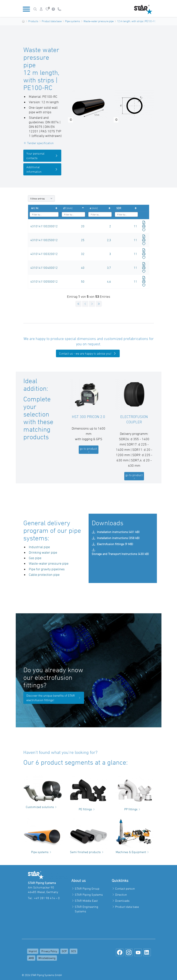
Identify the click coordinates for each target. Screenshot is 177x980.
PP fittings (133, 809)
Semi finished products (87, 852)
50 (83, 281)
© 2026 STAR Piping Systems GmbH (42, 975)
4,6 (109, 281)
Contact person (125, 889)
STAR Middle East (86, 901)
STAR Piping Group (87, 889)
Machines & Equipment (133, 852)
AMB (31, 958)
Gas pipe (35, 558)
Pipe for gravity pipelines (47, 569)
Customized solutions (42, 807)
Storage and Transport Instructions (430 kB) (120, 552)
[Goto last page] (99, 304)
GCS (74, 951)
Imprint (33, 951)
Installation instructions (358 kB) (116, 538)
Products (33, 21)
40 (83, 268)
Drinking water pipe (43, 552)
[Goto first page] (78, 304)
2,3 (109, 240)
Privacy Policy (49, 951)
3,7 (109, 268)
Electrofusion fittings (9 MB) (112, 544)
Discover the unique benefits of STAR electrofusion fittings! (54, 698)
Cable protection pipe (44, 575)
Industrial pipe (39, 547)
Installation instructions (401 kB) (116, 532)
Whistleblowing (47, 958)
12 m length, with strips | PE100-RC (137, 21)
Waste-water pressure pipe (99, 21)
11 (135, 226)
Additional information (42, 169)
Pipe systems (73, 21)
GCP (64, 951)
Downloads (122, 901)
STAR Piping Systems (89, 895)
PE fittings (87, 809)
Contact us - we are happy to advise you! (88, 353)
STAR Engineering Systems (86, 909)
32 (83, 254)
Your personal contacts (42, 156)
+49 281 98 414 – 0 (47, 898)
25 (83, 240)
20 (83, 226)
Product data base (52, 21)
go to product (88, 450)
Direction (121, 895)
